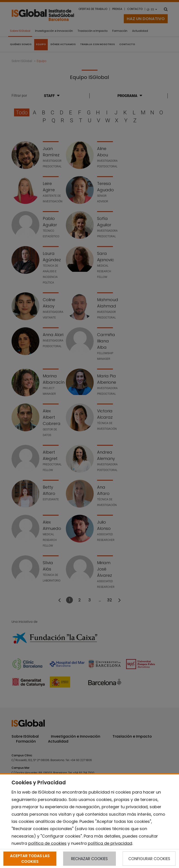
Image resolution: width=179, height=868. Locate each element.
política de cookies (47, 843)
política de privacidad (110, 843)
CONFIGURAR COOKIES (149, 859)
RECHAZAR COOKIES (89, 859)
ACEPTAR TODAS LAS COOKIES (30, 859)
